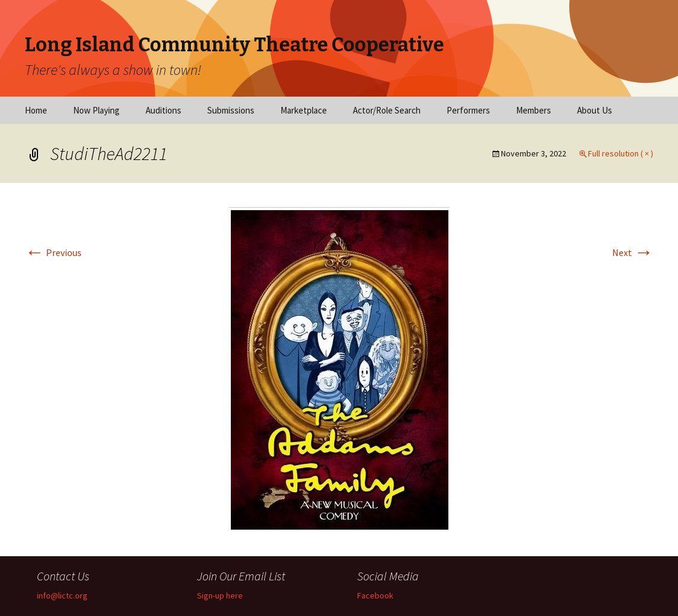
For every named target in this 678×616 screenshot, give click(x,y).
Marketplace (304, 110)
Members (534, 110)
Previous (53, 252)
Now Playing (96, 110)
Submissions (231, 110)
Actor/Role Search (387, 110)
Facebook (375, 595)
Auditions (163, 110)
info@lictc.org (62, 595)
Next (633, 252)
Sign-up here (220, 595)
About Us (595, 110)
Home (36, 110)
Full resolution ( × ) (621, 153)
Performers (468, 110)
